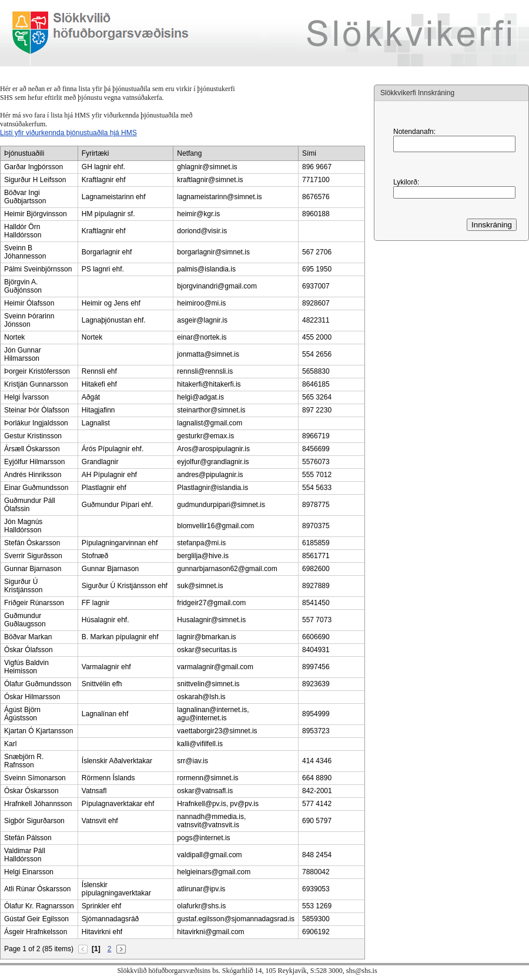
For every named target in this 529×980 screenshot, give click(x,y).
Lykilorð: (406, 182)
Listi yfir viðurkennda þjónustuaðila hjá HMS (68, 133)
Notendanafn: (414, 132)
